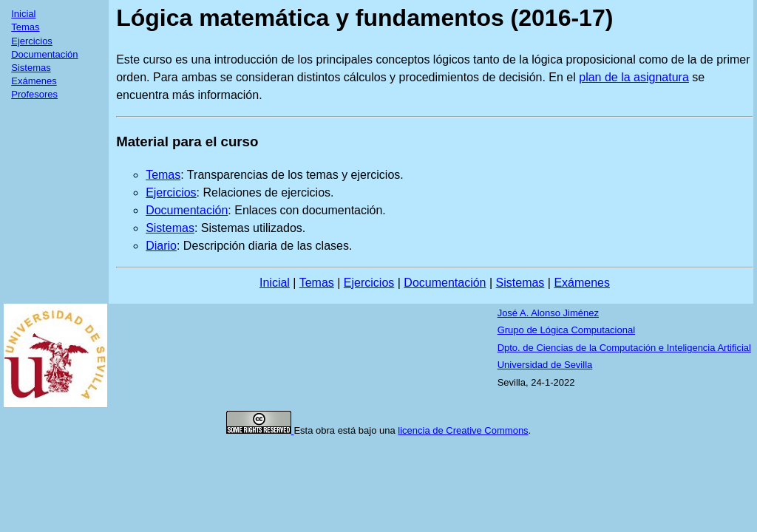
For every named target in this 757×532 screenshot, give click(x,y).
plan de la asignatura (634, 77)
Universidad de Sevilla (545, 365)
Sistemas (31, 68)
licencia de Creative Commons (463, 430)
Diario (161, 246)
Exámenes (34, 81)
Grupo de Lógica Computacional (566, 330)
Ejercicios (32, 41)
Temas (25, 27)
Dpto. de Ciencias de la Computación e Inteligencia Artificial (624, 348)
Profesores (34, 94)
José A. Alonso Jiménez (548, 313)
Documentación (44, 54)
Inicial (23, 14)
